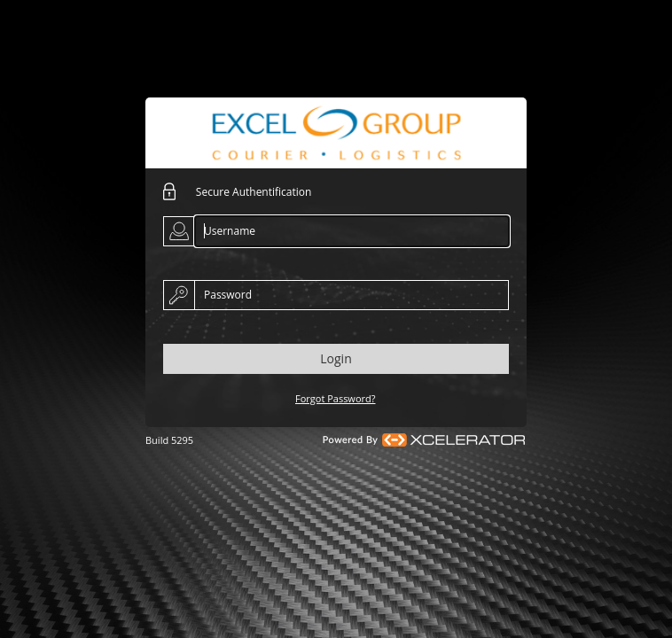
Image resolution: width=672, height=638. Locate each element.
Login (336, 358)
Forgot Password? (336, 398)
